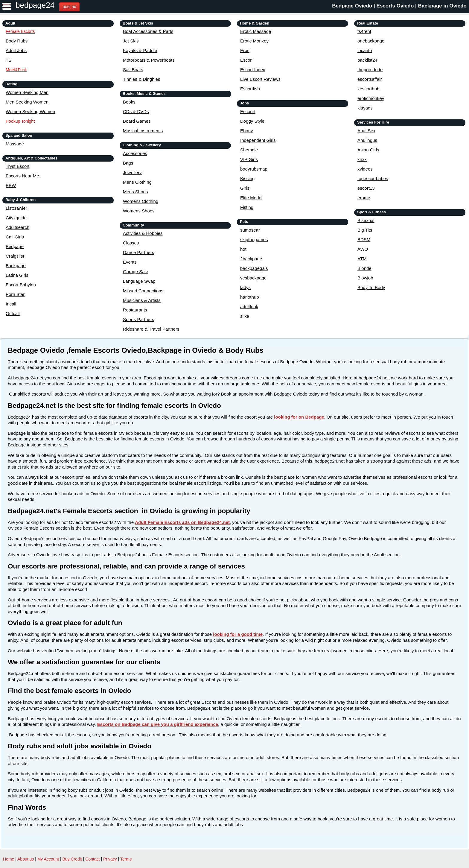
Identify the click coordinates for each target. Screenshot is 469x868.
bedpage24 (35, 5)
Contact (92, 859)
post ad (69, 7)
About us (26, 859)
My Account (48, 859)
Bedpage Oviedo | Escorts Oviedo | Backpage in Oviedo (399, 6)
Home (9, 859)
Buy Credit (72, 859)
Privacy (110, 859)
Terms (126, 859)
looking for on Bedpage (299, 417)
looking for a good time (238, 634)
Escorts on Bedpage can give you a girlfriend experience (158, 724)
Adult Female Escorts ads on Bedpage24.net (182, 522)
